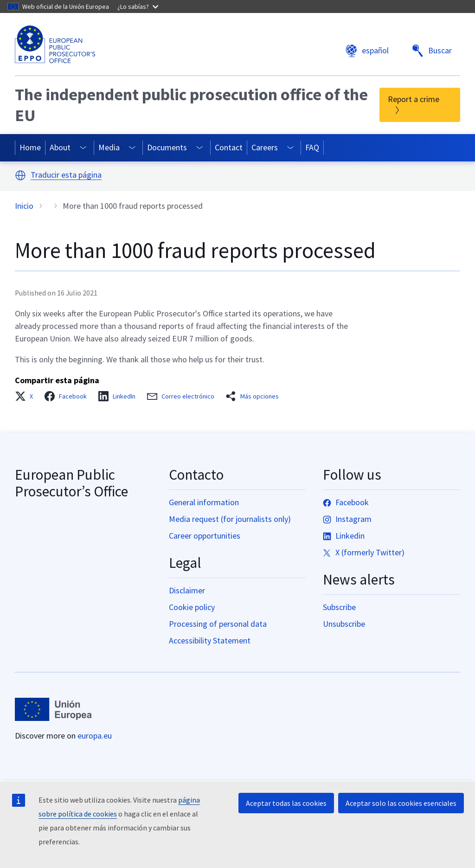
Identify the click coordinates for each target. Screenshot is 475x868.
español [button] (367, 51)
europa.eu (95, 736)
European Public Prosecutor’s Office (71, 483)
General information (204, 502)
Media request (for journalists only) (230, 519)
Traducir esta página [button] (66, 175)
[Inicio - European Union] (53, 709)
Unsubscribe (344, 624)
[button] (20, 175)
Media (109, 147)
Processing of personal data (218, 624)
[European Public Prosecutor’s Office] (55, 44)
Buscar (432, 51)
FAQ (312, 147)
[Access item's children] (83, 148)
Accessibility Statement (210, 640)
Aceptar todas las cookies (286, 803)
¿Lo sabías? (138, 6)
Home (30, 147)
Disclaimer (187, 590)
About (60, 147)
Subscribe (339, 607)
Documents (167, 147)
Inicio (24, 206)
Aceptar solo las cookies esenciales (401, 803)
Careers (265, 147)
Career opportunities (205, 536)
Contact (229, 147)
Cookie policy (192, 607)
